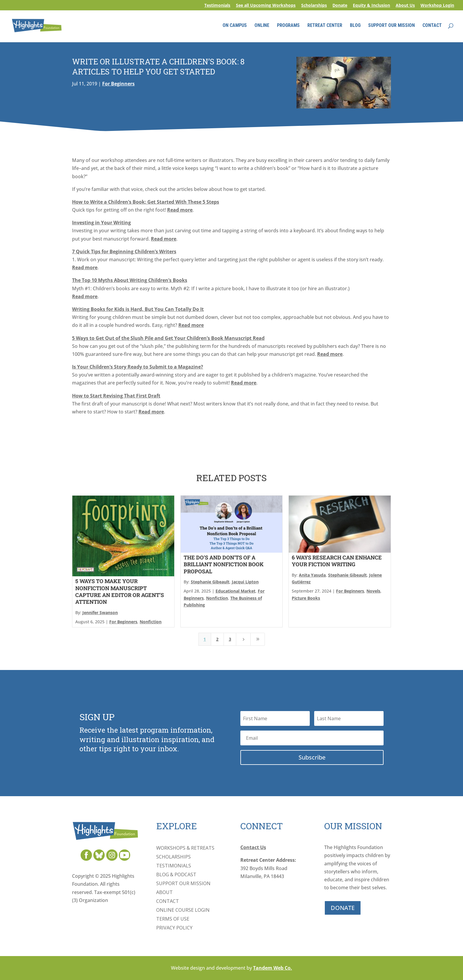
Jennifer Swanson (100, 612)
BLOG (355, 26)
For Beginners (118, 84)
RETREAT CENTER (325, 26)
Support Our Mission (183, 884)
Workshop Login (437, 6)
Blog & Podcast (176, 875)
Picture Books (306, 598)
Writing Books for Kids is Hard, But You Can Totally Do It (138, 309)
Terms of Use (173, 919)
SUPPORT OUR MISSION (392, 26)
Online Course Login (183, 911)
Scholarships (314, 6)
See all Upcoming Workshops (266, 6)
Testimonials (217, 6)
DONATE (343, 908)
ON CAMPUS (235, 26)
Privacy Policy (174, 928)
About (164, 893)
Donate (340, 6)
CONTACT (432, 26)
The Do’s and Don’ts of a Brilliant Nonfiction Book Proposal (224, 564)
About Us (405, 6)
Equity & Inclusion (371, 6)
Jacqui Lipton (245, 582)
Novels (373, 591)
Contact (168, 902)
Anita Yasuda (312, 575)
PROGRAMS (288, 26)
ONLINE (262, 26)
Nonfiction (151, 622)
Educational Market (235, 591)
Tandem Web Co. (273, 968)
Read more (180, 210)
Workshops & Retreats (185, 848)
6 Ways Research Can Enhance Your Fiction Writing (337, 561)
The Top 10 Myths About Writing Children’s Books (130, 280)
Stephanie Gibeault (210, 582)
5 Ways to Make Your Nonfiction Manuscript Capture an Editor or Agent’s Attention (120, 591)
